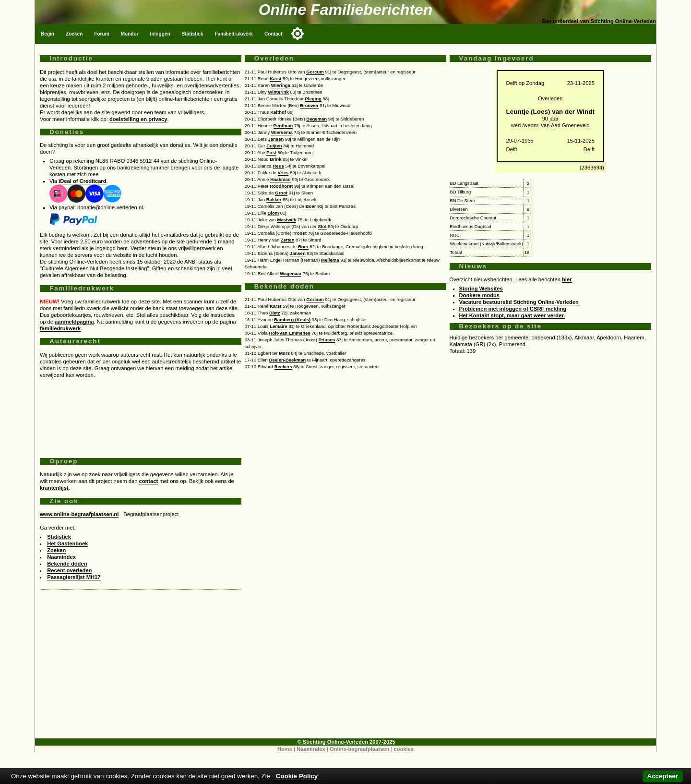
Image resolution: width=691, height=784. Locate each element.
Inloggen (160, 34)
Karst (275, 78)
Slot (322, 226)
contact (148, 481)
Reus (279, 166)
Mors (284, 353)
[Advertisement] (141, 414)
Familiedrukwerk (234, 34)
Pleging (313, 99)
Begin (48, 34)
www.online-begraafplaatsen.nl (79, 514)
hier (567, 279)
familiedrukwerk (60, 328)
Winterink (278, 92)
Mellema (330, 260)
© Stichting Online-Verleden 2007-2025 (346, 742)
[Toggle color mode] (298, 34)
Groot (281, 193)
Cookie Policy (297, 776)
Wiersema (282, 132)
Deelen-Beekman (288, 360)
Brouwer (309, 105)
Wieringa (281, 85)
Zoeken (74, 34)
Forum (101, 34)
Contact (274, 34)
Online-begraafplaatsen (359, 749)
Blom (273, 213)
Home (285, 749)
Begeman (316, 119)
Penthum (283, 126)
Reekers (283, 367)
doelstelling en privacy (138, 119)
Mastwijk (286, 220)
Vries (283, 173)
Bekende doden (67, 564)
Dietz (275, 313)
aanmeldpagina (74, 322)
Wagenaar (291, 273)
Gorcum (315, 72)
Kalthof (278, 112)
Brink (275, 159)
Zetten (288, 240)
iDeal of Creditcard (82, 181)
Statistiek (193, 34)
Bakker (274, 199)
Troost (300, 233)
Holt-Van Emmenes (289, 333)
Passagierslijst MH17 (74, 577)
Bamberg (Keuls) (292, 320)
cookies (404, 749)
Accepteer (663, 776)
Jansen (276, 139)
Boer (311, 206)
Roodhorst (281, 186)
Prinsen (327, 340)
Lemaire (279, 326)
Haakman (280, 179)
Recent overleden (69, 570)
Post (271, 152)
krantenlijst (54, 488)
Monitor (130, 34)
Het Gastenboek (67, 543)
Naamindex (61, 557)
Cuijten (274, 146)
